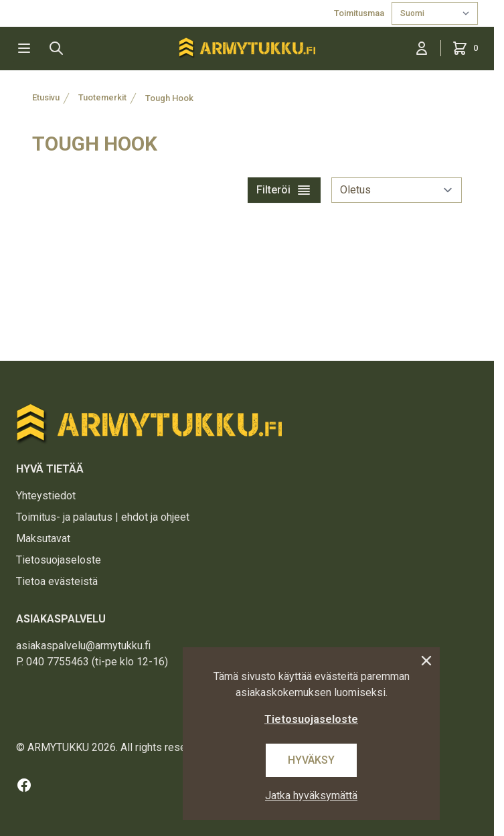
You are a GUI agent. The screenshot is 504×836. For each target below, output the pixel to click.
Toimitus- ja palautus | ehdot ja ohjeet (103, 517)
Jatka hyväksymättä (311, 796)
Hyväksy (311, 760)
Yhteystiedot (46, 496)
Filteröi (284, 190)
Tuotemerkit (102, 97)
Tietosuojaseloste (59, 560)
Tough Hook (169, 98)
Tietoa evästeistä (57, 581)
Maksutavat (43, 538)
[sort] (397, 190)
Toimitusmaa (360, 13)
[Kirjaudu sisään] (422, 48)
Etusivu (46, 97)
